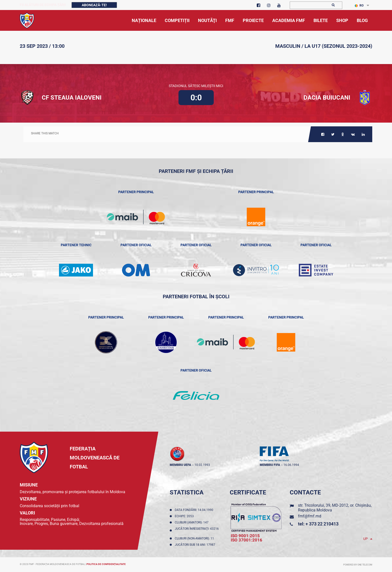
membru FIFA (270, 465)
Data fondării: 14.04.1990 (195, 510)
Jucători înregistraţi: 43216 (197, 530)
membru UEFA (180, 465)
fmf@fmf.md (310, 516)
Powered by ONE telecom (358, 565)
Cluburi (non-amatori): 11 (195, 538)
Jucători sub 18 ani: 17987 (196, 545)
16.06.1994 (291, 465)
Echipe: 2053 (185, 516)
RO (359, 6)
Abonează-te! (94, 5)
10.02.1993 (202, 465)
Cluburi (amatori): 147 (192, 522)
